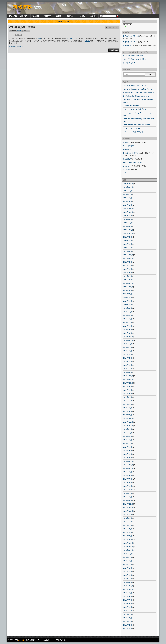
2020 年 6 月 (127, 294)
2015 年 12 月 (128, 461)
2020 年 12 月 (128, 283)
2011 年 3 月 (127, 628)
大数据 (59, 16)
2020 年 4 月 (127, 301)
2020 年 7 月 (127, 290)
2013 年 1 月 (127, 582)
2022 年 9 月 (127, 237)
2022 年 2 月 (127, 248)
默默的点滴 (127, 159)
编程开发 (35, 16)
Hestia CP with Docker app (132, 128)
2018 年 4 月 (127, 362)
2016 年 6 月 (127, 440)
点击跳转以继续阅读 (16, 46)
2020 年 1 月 (127, 308)
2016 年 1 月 (127, 458)
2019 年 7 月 (127, 315)
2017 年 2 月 (127, 411)
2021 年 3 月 (127, 273)
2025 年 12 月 (128, 184)
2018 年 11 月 (128, 337)
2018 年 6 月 (127, 354)
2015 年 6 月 (127, 483)
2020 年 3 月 (127, 305)
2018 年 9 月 (127, 344)
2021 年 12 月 (128, 255)
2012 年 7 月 (127, 600)
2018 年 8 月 (127, 347)
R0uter (20, 31)
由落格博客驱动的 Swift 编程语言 (134, 59)
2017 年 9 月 (127, 386)
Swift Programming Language (133, 162)
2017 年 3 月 (127, 408)
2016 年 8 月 (127, 433)
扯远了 (125, 173)
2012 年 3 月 (127, 611)
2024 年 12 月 (128, 208)
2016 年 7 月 (127, 436)
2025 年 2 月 (127, 201)
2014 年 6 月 (127, 522)
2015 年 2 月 (127, 497)
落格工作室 (13, 16)
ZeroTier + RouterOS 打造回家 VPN (136, 109)
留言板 (82, 16)
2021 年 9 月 (127, 262)
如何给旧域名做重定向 (131, 106)
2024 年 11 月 (128, 212)
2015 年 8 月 (127, 475)
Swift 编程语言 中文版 (131, 153)
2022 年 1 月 (127, 251)
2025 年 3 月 (127, 198)
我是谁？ (93, 16)
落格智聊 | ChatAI (129, 42)
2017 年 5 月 (127, 401)
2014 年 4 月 (127, 529)
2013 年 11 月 (128, 547)
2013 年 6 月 (127, 564)
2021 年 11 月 (128, 258)
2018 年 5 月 (127, 358)
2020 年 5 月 (127, 298)
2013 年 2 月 (127, 579)
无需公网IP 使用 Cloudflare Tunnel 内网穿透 (139, 93)
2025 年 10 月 (128, 187)
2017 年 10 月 (128, 383)
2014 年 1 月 (127, 540)
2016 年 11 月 (128, 422)
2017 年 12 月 (128, 376)
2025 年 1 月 (127, 205)
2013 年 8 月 (127, 557)
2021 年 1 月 (127, 280)
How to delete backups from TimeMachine (138, 89)
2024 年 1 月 (127, 219)
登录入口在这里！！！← (131, 63)
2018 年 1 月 (127, 372)
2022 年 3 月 (127, 244)
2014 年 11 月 (128, 507)
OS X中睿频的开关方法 (22, 27)
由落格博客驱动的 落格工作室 (133, 55)
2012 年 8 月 (127, 596)
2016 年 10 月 (128, 426)
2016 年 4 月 (127, 447)
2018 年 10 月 (128, 340)
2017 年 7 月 (127, 394)
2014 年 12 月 (128, 504)
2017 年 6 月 (127, 397)
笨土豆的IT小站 (128, 146)
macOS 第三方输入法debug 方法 (135, 85)
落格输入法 (127, 170)
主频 (39, 38)
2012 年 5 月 (127, 604)
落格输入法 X (128, 45)
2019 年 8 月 (127, 312)
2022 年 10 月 (128, 233)
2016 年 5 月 (127, 443)
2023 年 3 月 (127, 223)
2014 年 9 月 (127, 515)
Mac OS (26, 31)
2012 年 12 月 (128, 586)
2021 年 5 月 (127, 265)
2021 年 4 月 (127, 269)
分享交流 (24, 16)
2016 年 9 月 (127, 429)
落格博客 (22, 7)
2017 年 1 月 (127, 415)
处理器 (88, 41)
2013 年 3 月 (127, 575)
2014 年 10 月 (128, 511)
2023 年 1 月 (127, 226)
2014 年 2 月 (127, 536)
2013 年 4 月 (127, 571)
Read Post (114, 50)
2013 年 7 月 (127, 561)
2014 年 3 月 (127, 532)
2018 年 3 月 (127, 365)
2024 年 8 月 (127, 216)
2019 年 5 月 (127, 322)
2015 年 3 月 (127, 493)
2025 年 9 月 (127, 191)
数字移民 (126, 142)
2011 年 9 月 (127, 621)
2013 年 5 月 (127, 568)
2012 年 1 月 (127, 618)
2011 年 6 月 (127, 625)
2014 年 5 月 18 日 (112, 27)
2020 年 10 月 (128, 287)
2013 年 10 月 (128, 550)
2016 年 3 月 (127, 450)
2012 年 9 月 (127, 593)
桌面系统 (70, 16)
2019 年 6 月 (127, 319)
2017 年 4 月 (127, 404)
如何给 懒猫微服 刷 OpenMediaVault (136, 96)
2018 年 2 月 (127, 369)
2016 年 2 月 (127, 454)
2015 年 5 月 (127, 486)
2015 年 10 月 (128, 468)
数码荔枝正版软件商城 (131, 36)
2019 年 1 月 (127, 333)
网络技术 (47, 16)
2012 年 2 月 (127, 614)
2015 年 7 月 (127, 479)
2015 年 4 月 (127, 490)
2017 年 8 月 (127, 390)
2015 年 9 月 (127, 472)
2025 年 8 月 (127, 194)
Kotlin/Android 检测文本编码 (133, 132)
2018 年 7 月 (127, 351)
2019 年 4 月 (127, 326)
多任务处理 (70, 38)
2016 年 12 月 (128, 419)
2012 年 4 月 (127, 607)
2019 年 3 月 (127, 329)
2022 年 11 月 (128, 230)
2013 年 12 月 (128, 543)
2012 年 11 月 (128, 589)
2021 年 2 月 (127, 276)
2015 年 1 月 (127, 500)
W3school (127, 166)
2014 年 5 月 (127, 525)
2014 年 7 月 (127, 518)
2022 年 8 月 (127, 241)
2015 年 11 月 (128, 465)
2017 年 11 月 (128, 379)
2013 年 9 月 (127, 554)
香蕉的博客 (127, 149)
